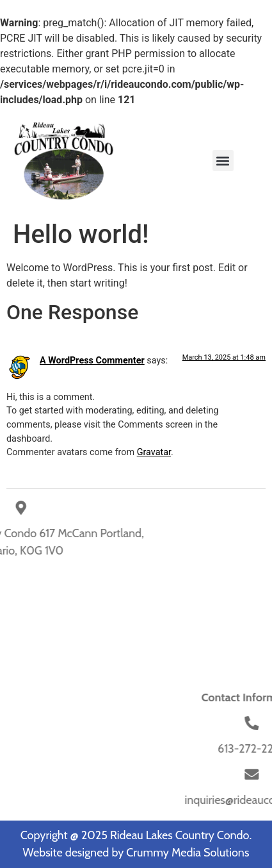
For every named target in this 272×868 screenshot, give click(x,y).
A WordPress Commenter (92, 361)
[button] (223, 161)
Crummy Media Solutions (188, 853)
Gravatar (154, 452)
